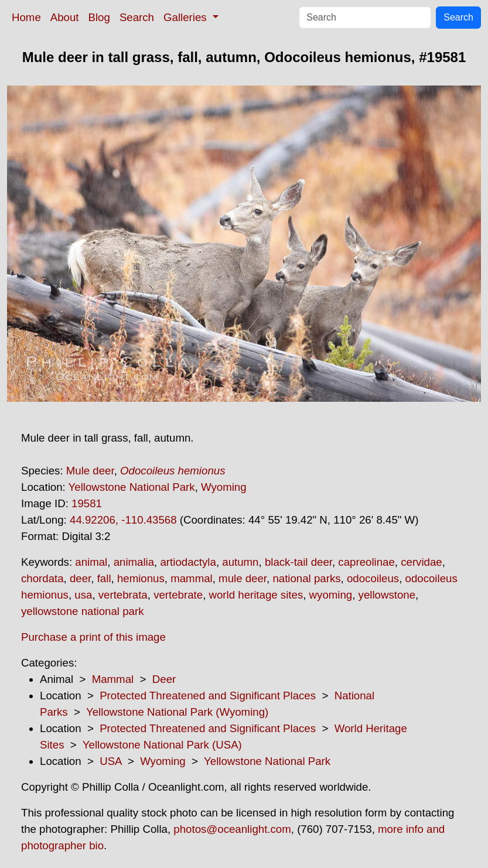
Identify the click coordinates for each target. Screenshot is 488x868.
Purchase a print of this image (93, 637)
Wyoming (224, 487)
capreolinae (366, 562)
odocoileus (373, 578)
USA (110, 761)
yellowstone (387, 595)
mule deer (243, 578)
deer (80, 578)
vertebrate (178, 595)
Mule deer (90, 471)
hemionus (141, 578)
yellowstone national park (83, 611)
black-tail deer (298, 562)
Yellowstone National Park (132, 487)
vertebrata (123, 595)
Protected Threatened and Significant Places (208, 696)
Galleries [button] (187, 17)
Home (26, 17)
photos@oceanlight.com (232, 829)
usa (83, 595)
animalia (134, 562)
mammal (192, 578)
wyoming (331, 595)
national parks (306, 578)
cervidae (422, 562)
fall (104, 578)
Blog (99, 17)
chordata (42, 578)
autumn (240, 562)
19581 (87, 503)
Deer (164, 679)
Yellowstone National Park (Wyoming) (177, 712)
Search (137, 17)
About (65, 17)
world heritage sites (256, 595)
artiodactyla (188, 562)
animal (91, 562)
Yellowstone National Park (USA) (162, 745)
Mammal (113, 679)
